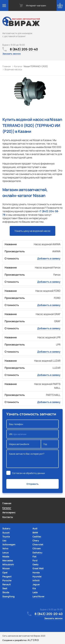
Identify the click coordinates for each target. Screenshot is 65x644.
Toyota (6, 536)
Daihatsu (37, 552)
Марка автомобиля (24, 444)
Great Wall (38, 568)
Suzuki (6, 533)
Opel (5, 572)
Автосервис (9, 512)
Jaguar (36, 584)
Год (50, 444)
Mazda (6, 556)
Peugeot (7, 576)
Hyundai (37, 576)
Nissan (6, 568)
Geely (36, 564)
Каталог (7, 508)
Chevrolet (38, 544)
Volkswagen (9, 544)
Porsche (7, 580)
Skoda (6, 592)
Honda (36, 572)
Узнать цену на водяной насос (32, 231)
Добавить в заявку (49, 258)
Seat (5, 588)
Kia (34, 588)
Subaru (6, 528)
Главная (7, 503)
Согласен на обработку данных (28, 473)
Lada (35, 592)
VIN (32, 434)
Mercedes (8, 560)
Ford (35, 560)
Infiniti (36, 580)
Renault (7, 584)
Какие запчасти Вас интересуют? (32, 459)
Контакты (8, 517)
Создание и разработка (21, 640)
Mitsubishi (8, 564)
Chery (36, 540)
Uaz (4, 540)
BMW (35, 533)
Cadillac (37, 536)
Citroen (37, 548)
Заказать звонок (12, 54)
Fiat (34, 556)
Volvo (5, 548)
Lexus (6, 552)
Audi (35, 528)
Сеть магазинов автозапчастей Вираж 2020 (24, 636)
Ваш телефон (32, 424)
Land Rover (39, 596)
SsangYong (8, 596)
